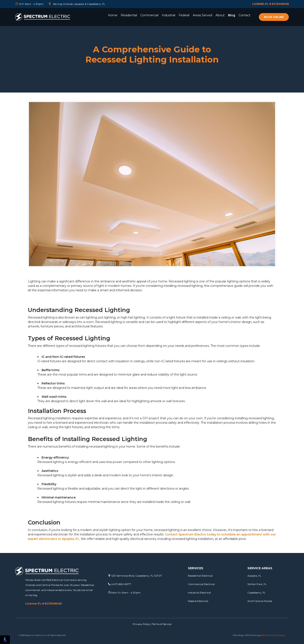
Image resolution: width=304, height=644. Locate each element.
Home (113, 15)
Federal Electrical (198, 601)
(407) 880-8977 (120, 584)
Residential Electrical (200, 576)
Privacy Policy (141, 624)
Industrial (168, 15)
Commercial (149, 15)
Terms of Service (162, 624)
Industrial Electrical (199, 593)
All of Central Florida (260, 601)
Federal (184, 15)
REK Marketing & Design (274, 635)
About (220, 15)
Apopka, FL (254, 576)
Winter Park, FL (257, 584)
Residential (129, 15)
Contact (244, 15)
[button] (129, 21)
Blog (232, 15)
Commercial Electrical (201, 584)
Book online (274, 17)
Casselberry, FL (256, 593)
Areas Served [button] (202, 15)
